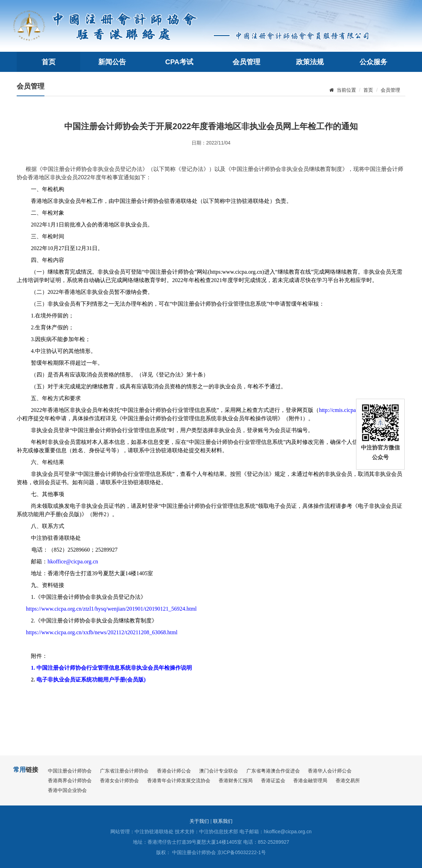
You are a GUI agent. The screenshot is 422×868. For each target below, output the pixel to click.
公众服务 (373, 62)
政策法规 (310, 62)
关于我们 (199, 821)
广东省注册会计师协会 (124, 771)
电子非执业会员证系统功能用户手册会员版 (90, 680)
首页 (49, 62)
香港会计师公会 (174, 771)
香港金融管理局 (310, 780)
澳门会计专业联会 (219, 771)
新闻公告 (112, 62)
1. (34, 668)
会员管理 (246, 62)
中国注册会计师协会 (70, 771)
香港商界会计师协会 (70, 780)
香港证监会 (273, 780)
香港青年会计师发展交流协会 (179, 780)
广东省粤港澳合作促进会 (273, 771)
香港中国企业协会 (67, 790)
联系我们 (223, 821)
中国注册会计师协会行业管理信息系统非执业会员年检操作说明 (114, 668)
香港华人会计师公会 (330, 771)
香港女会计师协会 (119, 780)
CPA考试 (179, 62)
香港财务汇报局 (236, 780)
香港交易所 (348, 780)
